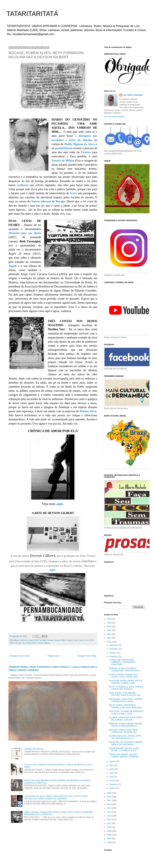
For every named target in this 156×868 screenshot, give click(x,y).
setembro (114, 657)
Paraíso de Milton (63, 161)
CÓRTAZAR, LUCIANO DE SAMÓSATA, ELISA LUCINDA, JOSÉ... (126, 712)
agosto (113, 761)
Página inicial (53, 656)
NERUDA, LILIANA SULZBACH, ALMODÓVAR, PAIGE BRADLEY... (125, 670)
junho (112, 769)
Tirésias (86, 152)
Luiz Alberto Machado (133, 95)
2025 (110, 623)
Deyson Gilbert (60, 640)
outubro (113, 653)
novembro (114, 649)
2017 (110, 800)
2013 (110, 816)
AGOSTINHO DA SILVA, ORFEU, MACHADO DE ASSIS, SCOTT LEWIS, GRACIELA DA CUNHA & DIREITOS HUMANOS (56, 797)
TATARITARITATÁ (32, 14)
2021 (110, 638)
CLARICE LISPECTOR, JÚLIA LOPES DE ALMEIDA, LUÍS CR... (126, 719)
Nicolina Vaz (20, 643)
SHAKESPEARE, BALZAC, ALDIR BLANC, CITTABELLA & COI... (124, 749)
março (112, 780)
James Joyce (84, 640)
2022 (110, 634)
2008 (110, 835)
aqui (60, 504)
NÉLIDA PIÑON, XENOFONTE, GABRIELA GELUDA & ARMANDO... (126, 706)
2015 (110, 808)
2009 (110, 831)
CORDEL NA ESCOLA (34, 749)
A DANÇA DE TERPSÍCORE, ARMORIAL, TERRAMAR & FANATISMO (122, 662)
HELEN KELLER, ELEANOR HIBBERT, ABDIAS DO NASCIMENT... (126, 743)
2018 (110, 797)
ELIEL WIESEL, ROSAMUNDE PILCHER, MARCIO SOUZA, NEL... (126, 694)
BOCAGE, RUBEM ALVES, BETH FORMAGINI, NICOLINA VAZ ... (124, 731)
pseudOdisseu (64, 148)
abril (111, 777)
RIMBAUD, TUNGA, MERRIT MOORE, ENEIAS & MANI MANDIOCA (126, 725)
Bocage (50, 640)
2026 (110, 619)
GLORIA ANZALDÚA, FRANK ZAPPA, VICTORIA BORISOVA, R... (125, 737)
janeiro (113, 788)
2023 (110, 630)
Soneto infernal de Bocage (48, 201)
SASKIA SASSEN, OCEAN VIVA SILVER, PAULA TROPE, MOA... (124, 676)
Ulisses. (47, 643)
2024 (110, 627)
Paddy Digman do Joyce (80, 144)
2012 (110, 820)
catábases (23, 185)
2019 (110, 793)
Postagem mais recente (19, 656)
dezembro (114, 645)
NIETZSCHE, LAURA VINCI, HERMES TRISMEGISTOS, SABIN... (126, 700)
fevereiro (113, 784)
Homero (70, 640)
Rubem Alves (88, 411)
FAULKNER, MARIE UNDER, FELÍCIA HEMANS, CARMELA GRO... (126, 682)
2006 (110, 842)
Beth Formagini (40, 640)
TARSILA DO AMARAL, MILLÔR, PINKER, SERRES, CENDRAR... (124, 756)
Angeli (13, 266)
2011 (110, 823)
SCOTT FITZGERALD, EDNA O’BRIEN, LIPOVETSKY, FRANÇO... (126, 688)
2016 (110, 804)
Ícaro (73, 193)
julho (112, 765)
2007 (110, 839)
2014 (110, 812)
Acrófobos (24, 640)
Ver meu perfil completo (114, 117)
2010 (110, 827)
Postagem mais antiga (87, 656)
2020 (110, 642)
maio (112, 773)
